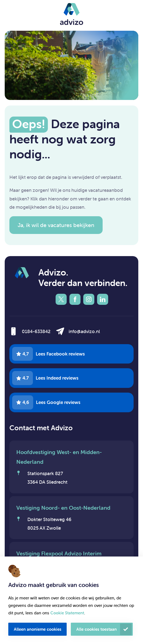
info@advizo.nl (84, 331)
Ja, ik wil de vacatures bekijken (56, 225)
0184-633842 (36, 331)
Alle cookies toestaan (97, 629)
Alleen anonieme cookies (38, 629)
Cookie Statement (67, 613)
